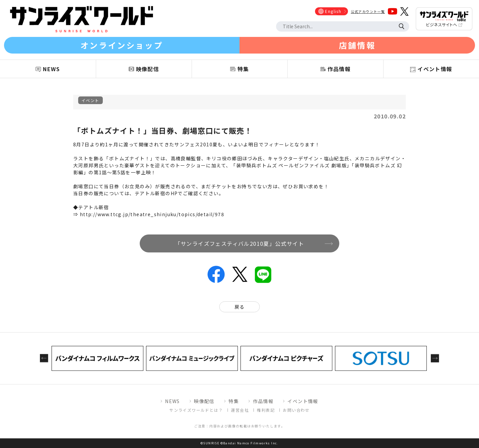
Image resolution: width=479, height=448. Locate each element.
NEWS (172, 401)
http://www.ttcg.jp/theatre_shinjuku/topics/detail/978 (152, 214)
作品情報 (263, 401)
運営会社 (240, 410)
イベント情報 (303, 401)
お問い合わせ (296, 410)
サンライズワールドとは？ (196, 410)
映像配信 (204, 401)
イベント (90, 100)
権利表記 (266, 410)
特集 (234, 401)
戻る (240, 307)
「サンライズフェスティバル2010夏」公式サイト (240, 243)
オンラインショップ (122, 45)
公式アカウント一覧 (368, 11)
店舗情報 (357, 45)
